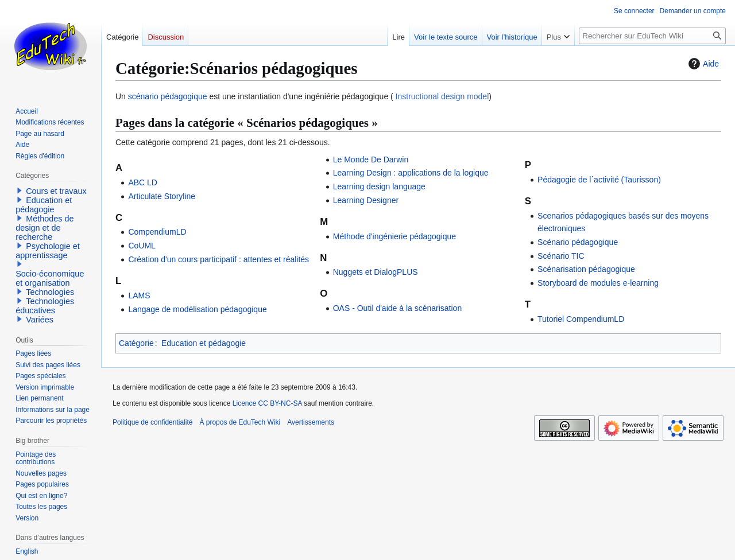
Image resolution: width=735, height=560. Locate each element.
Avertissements (311, 422)
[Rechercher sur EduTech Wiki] (652, 36)
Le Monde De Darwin (371, 160)
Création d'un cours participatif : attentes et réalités (218, 259)
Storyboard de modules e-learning (598, 283)
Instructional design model (441, 96)
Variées (40, 320)
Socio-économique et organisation (50, 278)
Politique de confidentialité (152, 422)
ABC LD (143, 182)
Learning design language (379, 186)
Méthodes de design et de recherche (45, 228)
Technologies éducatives (45, 306)
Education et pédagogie (204, 343)
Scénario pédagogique (578, 242)
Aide (702, 64)
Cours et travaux (56, 191)
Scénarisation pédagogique (586, 269)
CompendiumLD (157, 232)
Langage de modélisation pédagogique (197, 309)
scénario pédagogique (168, 96)
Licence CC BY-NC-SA (267, 403)
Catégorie (136, 343)
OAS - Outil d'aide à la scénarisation (397, 308)
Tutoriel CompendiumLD (581, 319)
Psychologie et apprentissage (48, 251)
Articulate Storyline (162, 196)
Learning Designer (366, 200)
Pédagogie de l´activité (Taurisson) (599, 180)
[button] (20, 190)
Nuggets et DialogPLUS (376, 272)
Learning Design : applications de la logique (411, 173)
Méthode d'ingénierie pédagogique (394, 236)
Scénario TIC (561, 256)
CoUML (142, 246)
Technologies (50, 292)
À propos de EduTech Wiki (240, 422)
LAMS (139, 295)
